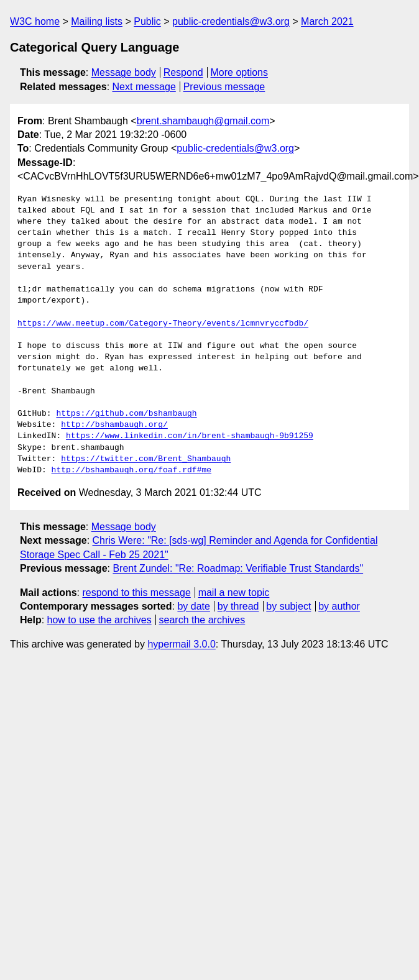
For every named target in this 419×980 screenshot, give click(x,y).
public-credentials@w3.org (231, 21)
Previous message (224, 87)
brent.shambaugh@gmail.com (203, 121)
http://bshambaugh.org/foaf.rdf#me (131, 470)
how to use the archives (99, 620)
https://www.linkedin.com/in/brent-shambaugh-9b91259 (190, 436)
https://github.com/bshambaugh (126, 414)
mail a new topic (234, 593)
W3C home (35, 21)
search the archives (202, 620)
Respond (183, 72)
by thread (238, 606)
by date (193, 606)
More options (240, 72)
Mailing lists (97, 21)
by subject (288, 606)
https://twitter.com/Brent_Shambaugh (146, 459)
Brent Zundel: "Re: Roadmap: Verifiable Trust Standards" (238, 568)
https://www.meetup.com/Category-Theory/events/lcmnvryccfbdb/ (163, 324)
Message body (124, 72)
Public (147, 21)
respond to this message (136, 593)
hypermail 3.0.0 (181, 644)
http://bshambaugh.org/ (114, 425)
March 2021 (327, 21)
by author (339, 606)
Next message (144, 87)
